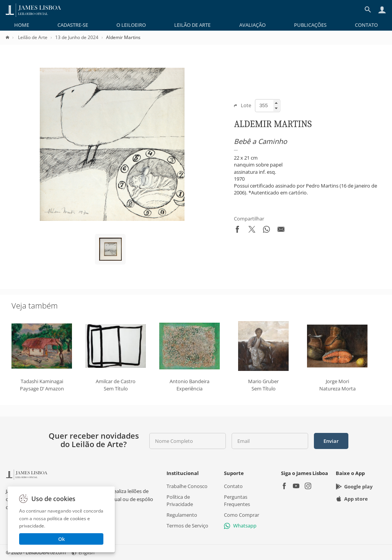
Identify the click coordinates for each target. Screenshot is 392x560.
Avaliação (252, 25)
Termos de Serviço (187, 526)
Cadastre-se (73, 25)
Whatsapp (240, 526)
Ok (61, 539)
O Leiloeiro (131, 25)
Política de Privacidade (180, 500)
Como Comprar (242, 515)
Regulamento (182, 515)
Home (22, 25)
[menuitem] (22, 25)
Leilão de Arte (192, 25)
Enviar (331, 441)
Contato (366, 25)
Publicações (310, 25)
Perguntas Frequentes (237, 500)
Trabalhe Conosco (187, 486)
